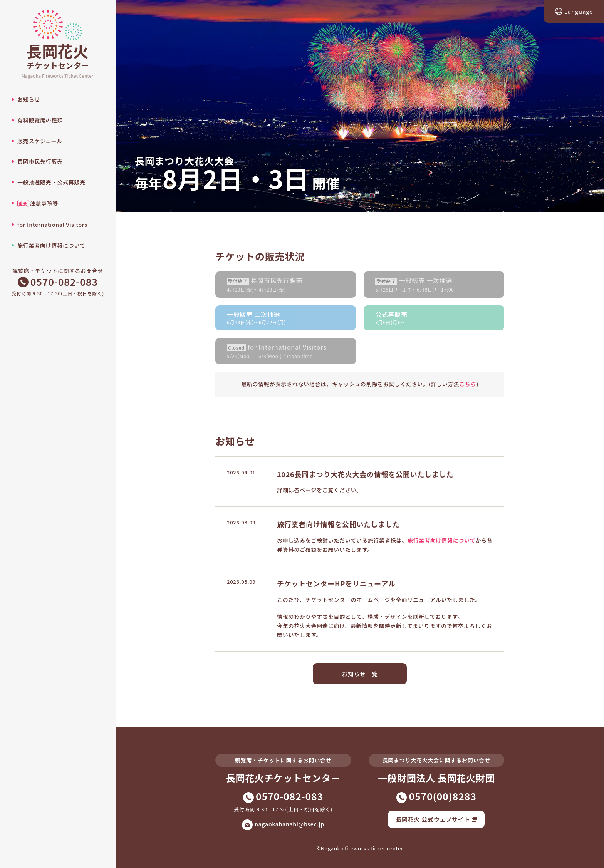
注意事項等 (38, 203)
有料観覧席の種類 (40, 120)
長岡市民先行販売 (40, 161)
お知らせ (29, 99)
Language (574, 11)
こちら (468, 384)
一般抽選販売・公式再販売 (51, 182)
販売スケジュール (40, 141)
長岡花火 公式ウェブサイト (436, 819)
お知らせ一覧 (360, 674)
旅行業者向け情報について (51, 245)
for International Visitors (52, 225)
